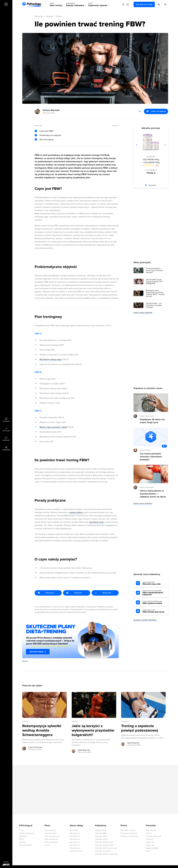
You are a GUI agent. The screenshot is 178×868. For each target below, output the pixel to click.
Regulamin (23, 836)
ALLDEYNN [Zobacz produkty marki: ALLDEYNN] (151, 157)
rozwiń (114, 125)
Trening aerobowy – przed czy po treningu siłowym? (154, 270)
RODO (22, 839)
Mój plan (6, 431)
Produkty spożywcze (154, 836)
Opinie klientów (50, 830)
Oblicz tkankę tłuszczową (154, 611)
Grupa (6, 862)
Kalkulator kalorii (101, 839)
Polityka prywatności (27, 833)
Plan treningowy (47, 140)
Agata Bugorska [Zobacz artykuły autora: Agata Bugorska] (84, 750)
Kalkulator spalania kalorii (105, 845)
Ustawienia (6, 450)
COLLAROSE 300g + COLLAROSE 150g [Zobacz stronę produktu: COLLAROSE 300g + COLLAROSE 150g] (151, 161)
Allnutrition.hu (75, 845)
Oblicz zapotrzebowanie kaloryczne (154, 593)
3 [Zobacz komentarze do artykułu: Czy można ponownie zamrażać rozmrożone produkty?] (165, 446)
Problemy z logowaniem (130, 836)
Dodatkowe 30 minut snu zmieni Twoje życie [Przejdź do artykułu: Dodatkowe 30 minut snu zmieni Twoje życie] (152, 421)
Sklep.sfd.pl (74, 830)
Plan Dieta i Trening (128, 830)
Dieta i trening (56, 4)
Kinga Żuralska (145, 450)
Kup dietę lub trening (144, 4)
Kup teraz (152, 185)
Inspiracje (149, 839)
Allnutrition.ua (75, 848)
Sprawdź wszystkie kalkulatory (145, 620)
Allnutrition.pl (75, 833)
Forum (148, 851)
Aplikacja (22, 842)
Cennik (47, 845)
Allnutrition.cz (75, 836)
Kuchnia (149, 833)
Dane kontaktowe (26, 845)
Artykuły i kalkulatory (75, 4)
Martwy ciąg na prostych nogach (53, 427)
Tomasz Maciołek (51, 110)
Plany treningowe (51, 842)
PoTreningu (39, 16)
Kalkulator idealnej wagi (104, 842)
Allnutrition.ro (75, 842)
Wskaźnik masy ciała (154, 583)
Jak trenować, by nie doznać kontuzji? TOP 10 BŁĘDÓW (154, 282)
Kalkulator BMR (101, 833)
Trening (59, 16)
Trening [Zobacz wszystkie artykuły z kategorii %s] (25, 721)
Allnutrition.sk (75, 839)
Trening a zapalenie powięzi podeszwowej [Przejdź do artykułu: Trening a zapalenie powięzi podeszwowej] (140, 728)
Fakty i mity (150, 842)
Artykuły (49, 16)
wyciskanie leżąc (96, 522)
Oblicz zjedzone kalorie (154, 603)
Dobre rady (150, 845)
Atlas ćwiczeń (151, 830)
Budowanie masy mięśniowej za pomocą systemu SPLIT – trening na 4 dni (155, 293)
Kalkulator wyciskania (103, 851)
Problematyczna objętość (50, 135)
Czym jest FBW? (47, 131)
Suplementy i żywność (98, 4)
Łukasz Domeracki (147, 416)
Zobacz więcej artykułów (143, 313)
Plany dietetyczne (51, 839)
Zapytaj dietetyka (152, 848)
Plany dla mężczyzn (52, 836)
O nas (21, 830)
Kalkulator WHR (101, 836)
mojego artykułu (76, 512)
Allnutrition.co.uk (76, 851)
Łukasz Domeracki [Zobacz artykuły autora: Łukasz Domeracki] (35, 747)
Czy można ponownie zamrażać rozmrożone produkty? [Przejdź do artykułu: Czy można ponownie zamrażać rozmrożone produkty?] (151, 457)
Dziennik (6, 421)
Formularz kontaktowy (129, 833)
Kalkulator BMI (100, 830)
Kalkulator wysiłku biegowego (106, 854)
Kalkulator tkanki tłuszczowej (106, 848)
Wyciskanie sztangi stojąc (51, 359)
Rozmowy (6, 440)
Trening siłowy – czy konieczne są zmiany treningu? (154, 305)
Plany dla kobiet (50, 833)
